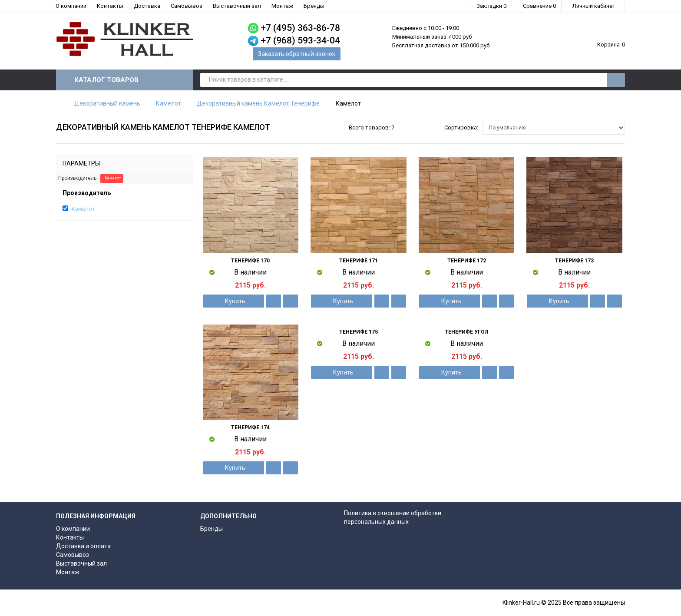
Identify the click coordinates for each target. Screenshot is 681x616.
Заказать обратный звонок (297, 54)
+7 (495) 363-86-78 (300, 28)
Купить (233, 301)
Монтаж (282, 6)
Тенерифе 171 (359, 261)
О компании (71, 6)
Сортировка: (461, 128)
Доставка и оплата (83, 546)
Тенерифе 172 (467, 261)
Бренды (314, 6)
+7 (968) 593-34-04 (300, 40)
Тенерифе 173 (574, 261)
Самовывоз (187, 6)
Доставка (147, 6)
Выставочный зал (237, 6)
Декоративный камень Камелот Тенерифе (258, 103)
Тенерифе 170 (250, 261)
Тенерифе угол (466, 332)
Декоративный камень (107, 103)
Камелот (169, 103)
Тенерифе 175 (359, 332)
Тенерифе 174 (250, 427)
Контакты (110, 6)
